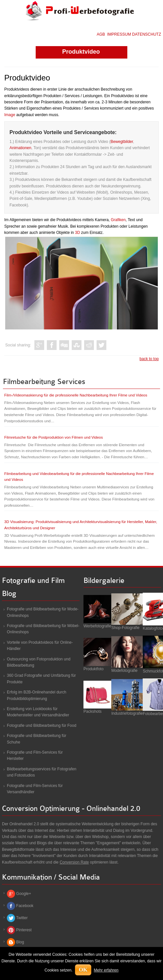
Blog (20, 942)
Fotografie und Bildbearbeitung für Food (42, 726)
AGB (101, 34)
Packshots (92, 711)
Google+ (24, 894)
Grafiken (118, 220)
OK (83, 970)
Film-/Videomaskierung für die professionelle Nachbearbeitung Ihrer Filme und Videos (76, 395)
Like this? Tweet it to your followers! (101, 345)
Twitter (22, 918)
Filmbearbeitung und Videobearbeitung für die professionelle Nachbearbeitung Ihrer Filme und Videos (79, 477)
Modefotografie (124, 671)
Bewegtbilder (122, 142)
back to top (149, 359)
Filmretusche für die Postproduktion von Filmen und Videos (54, 437)
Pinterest (24, 930)
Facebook (25, 906)
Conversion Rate (74, 862)
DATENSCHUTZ (147, 34)
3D (77, 233)
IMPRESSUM (119, 34)
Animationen (20, 148)
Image (10, 115)
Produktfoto (93, 669)
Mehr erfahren (106, 970)
